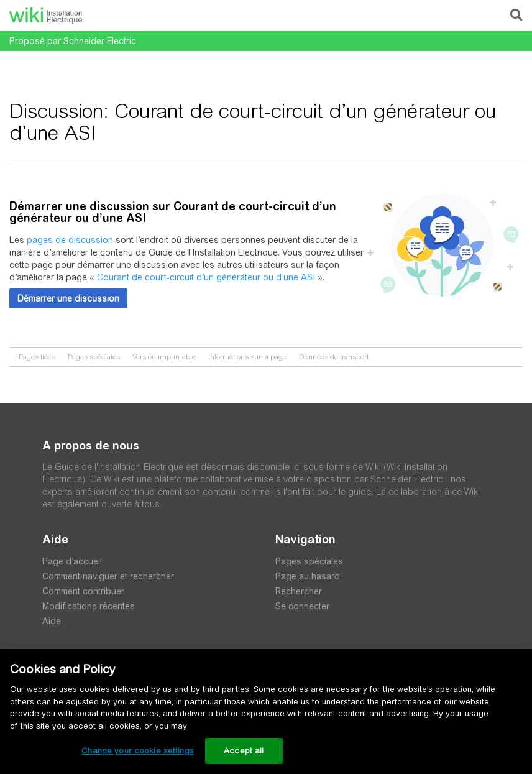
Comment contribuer (83, 591)
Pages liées (37, 357)
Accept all (244, 751)
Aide (52, 621)
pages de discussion (70, 240)
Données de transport (334, 357)
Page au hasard (308, 576)
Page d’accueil (72, 561)
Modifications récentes (89, 606)
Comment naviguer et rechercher (108, 576)
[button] (68, 298)
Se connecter (302, 606)
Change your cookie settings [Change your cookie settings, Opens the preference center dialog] (138, 751)
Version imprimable (164, 357)
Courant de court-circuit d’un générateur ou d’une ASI (206, 277)
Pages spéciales (94, 357)
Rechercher (299, 591)
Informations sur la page (247, 357)
